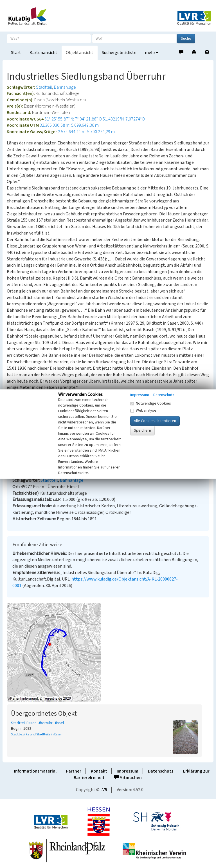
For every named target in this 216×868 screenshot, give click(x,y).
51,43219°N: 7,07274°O (124, 119)
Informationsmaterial (35, 771)
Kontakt (99, 771)
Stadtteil (44, 87)
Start (16, 53)
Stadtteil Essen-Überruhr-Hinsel (37, 723)
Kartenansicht (43, 53)
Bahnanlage (65, 87)
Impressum (128, 771)
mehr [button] (151, 53)
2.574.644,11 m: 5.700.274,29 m (86, 132)
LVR (104, 790)
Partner (74, 771)
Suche (186, 39)
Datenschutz (161, 771)
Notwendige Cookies (151, 403)
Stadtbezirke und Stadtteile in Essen (37, 734)
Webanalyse (143, 410)
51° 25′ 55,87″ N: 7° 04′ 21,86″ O (73, 119)
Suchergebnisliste (119, 53)
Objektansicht (80, 53)
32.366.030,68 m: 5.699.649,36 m (69, 125)
